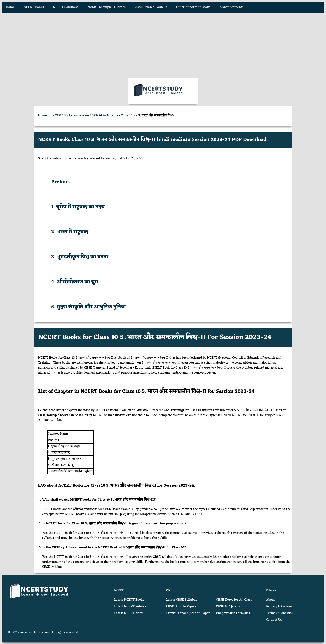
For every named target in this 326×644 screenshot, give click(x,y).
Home (10, 7)
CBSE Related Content (151, 7)
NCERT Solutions (66, 7)
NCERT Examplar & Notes (107, 7)
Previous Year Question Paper (188, 613)
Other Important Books (193, 7)
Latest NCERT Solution (131, 607)
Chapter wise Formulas (233, 613)
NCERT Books (34, 7)
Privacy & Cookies (279, 607)
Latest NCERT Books (129, 600)
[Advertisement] (163, 45)
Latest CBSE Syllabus (182, 600)
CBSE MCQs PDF (228, 607)
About (271, 600)
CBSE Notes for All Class (234, 600)
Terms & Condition (280, 613)
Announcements (232, 7)
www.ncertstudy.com (35, 632)
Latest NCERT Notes (129, 613)
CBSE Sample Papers (181, 607)
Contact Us (274, 620)
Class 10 (127, 116)
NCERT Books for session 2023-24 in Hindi (84, 116)
